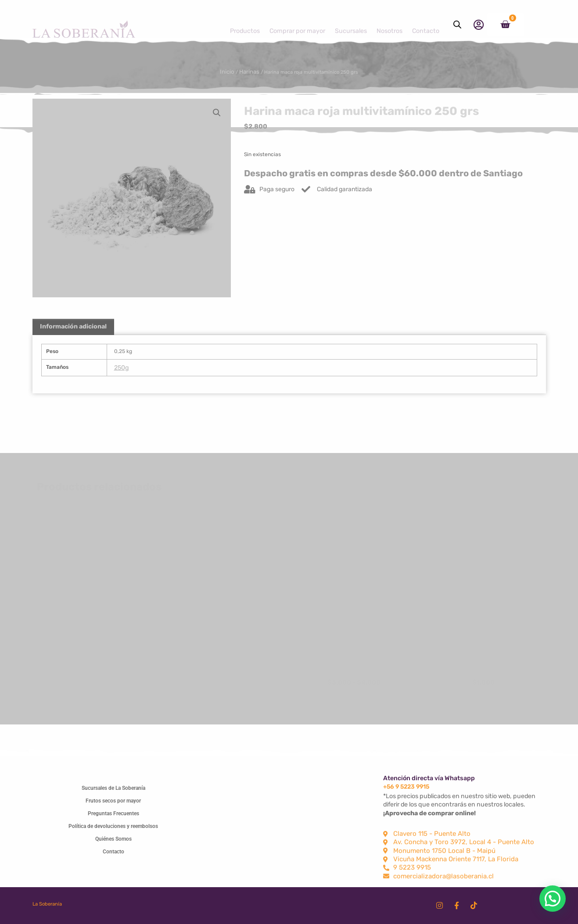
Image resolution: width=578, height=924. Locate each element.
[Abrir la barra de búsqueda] (457, 25)
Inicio (219, 71)
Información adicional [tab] (73, 332)
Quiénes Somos (113, 837)
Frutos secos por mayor (113, 799)
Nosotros (390, 24)
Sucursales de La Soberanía (113, 786)
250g (123, 376)
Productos (245, 24)
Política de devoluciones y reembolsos (113, 824)
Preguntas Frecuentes (113, 811)
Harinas (242, 71)
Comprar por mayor (297, 24)
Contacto (426, 24)
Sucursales (351, 24)
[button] (217, 113)
